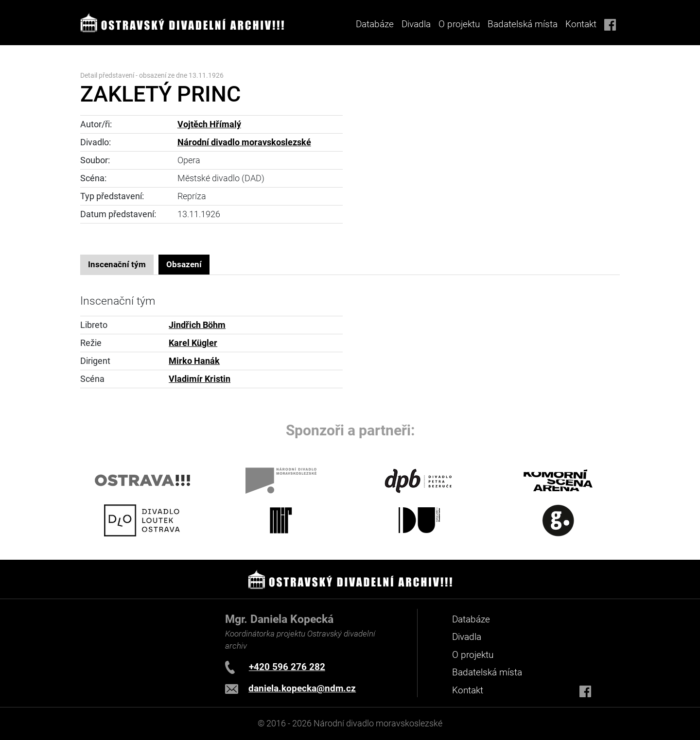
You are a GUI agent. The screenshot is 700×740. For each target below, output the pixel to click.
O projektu (459, 24)
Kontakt (581, 24)
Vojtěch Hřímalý (209, 124)
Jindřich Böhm (197, 325)
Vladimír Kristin (200, 379)
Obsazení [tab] (184, 264)
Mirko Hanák (194, 361)
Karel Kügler (193, 343)
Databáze (375, 24)
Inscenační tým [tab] (117, 264)
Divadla (467, 637)
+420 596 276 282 (287, 667)
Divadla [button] (416, 24)
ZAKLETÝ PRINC (160, 94)
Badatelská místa (523, 24)
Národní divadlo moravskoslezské (244, 142)
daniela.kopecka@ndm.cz (302, 688)
